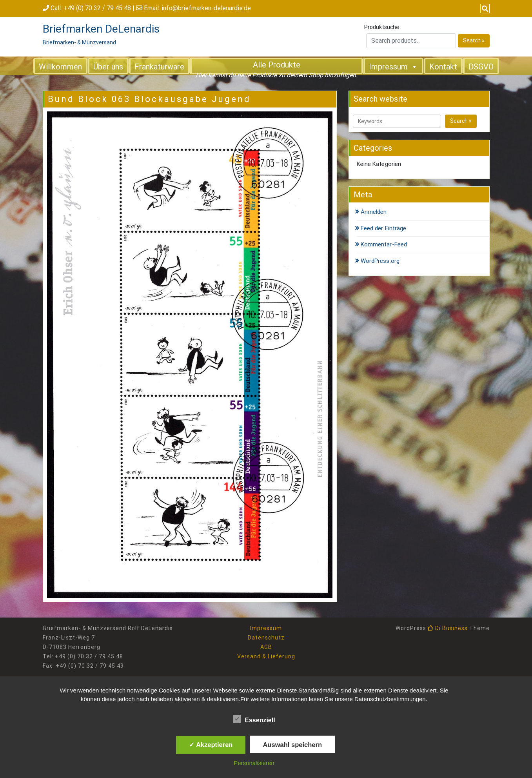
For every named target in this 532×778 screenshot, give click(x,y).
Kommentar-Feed (384, 244)
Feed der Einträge (384, 228)
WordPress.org (380, 261)
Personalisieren (254, 763)
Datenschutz (266, 638)
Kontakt (443, 67)
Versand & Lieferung (266, 656)
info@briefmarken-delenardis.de (206, 8)
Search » (474, 40)
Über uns (108, 67)
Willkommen (60, 67)
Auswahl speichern (292, 745)
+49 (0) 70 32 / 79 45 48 (97, 8)
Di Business (448, 628)
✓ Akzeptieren (211, 745)
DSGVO (481, 67)
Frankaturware (159, 67)
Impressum (393, 66)
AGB (266, 647)
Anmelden (374, 212)
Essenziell (254, 719)
